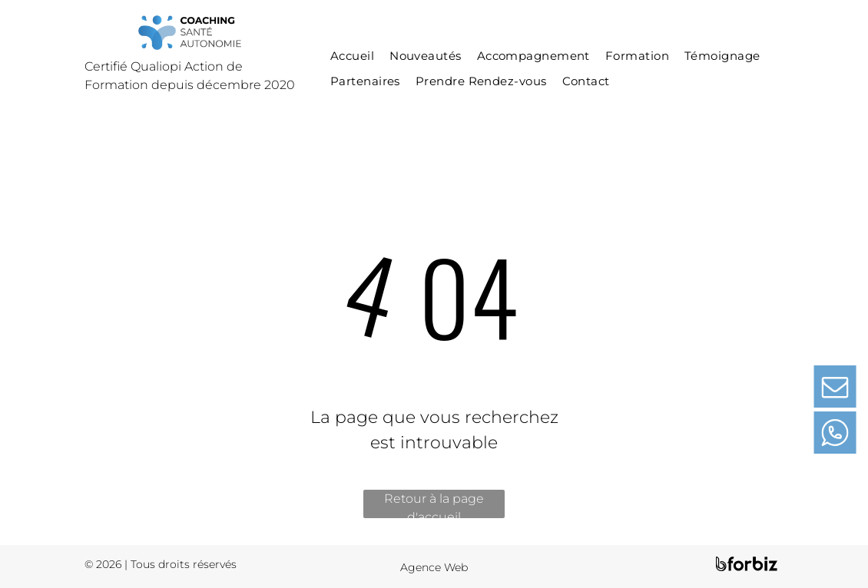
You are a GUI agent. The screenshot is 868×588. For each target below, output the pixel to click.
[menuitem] (352, 56)
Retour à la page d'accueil (434, 505)
